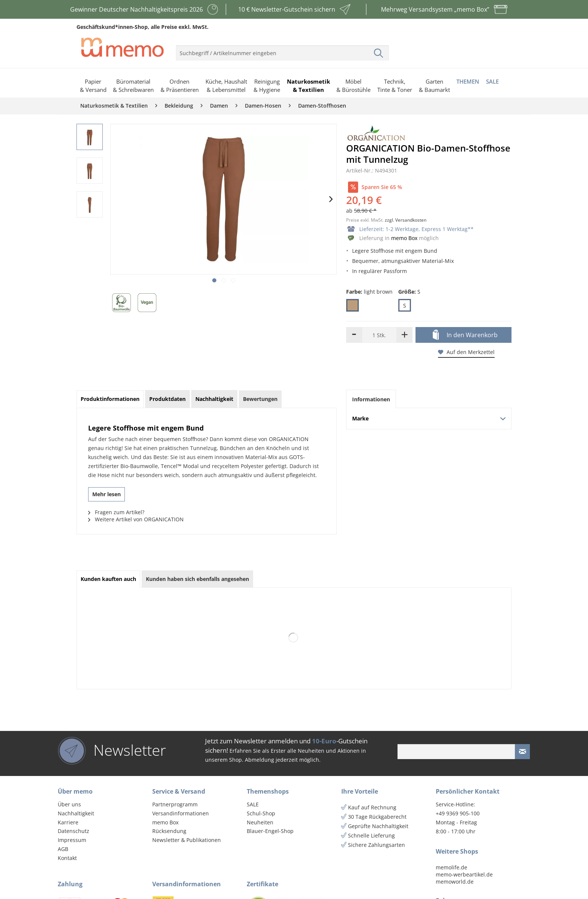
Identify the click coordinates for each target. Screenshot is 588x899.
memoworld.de (455, 882)
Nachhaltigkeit (76, 813)
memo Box (404, 238)
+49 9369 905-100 (458, 813)
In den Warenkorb (465, 335)
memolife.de (451, 867)
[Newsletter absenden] (522, 752)
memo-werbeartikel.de (464, 874)
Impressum (72, 840)
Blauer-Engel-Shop (270, 831)
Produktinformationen (110, 399)
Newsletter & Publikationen (187, 840)
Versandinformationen (181, 813)
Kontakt (67, 858)
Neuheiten (260, 822)
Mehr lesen (106, 494)
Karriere (68, 822)
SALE (253, 804)
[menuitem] (282, 50)
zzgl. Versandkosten (406, 220)
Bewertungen (260, 399)
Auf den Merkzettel (466, 352)
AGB (63, 849)
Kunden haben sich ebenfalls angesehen (197, 579)
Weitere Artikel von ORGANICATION (136, 519)
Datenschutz (73, 831)
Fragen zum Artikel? (116, 512)
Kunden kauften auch (108, 579)
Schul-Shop (261, 813)
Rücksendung (169, 831)
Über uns (69, 804)
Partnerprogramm (175, 804)
